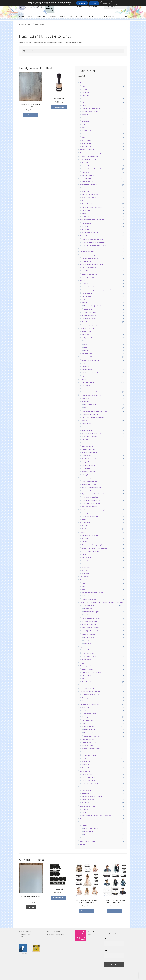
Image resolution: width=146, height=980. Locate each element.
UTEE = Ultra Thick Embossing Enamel (94, 417)
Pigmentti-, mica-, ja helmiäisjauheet (91, 647)
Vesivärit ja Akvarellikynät (88, 841)
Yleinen (82, 844)
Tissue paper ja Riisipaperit (91, 628)
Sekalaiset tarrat (87, 803)
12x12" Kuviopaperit (88, 605)
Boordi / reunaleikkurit (91, 828)
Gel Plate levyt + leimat (87, 252)
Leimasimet (84, 421)
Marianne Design (87, 746)
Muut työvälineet (87, 838)
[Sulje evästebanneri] (115, 3)
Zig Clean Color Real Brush (90, 376)
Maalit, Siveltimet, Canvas (88, 478)
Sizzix (84, 758)
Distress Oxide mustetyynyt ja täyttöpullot (95, 548)
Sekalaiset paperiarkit (91, 615)
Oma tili (31, 16)
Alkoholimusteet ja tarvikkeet (91, 535)
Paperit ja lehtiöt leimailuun (91, 414)
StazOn (85, 564)
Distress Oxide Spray (89, 777)
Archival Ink (86, 538)
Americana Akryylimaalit (90, 484)
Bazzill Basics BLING (90, 637)
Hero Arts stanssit (88, 720)
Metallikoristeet (87, 293)
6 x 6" (84, 586)
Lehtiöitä (85, 363)
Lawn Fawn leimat (88, 446)
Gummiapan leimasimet (90, 437)
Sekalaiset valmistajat (89, 755)
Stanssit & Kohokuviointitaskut (89, 704)
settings (68, 4)
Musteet (83, 532)
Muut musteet (86, 558)
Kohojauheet (86, 401)
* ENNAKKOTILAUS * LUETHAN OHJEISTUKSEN (94, 153)
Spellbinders (86, 761)
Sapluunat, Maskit (86, 666)
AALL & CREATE (87, 424)
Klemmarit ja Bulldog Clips (90, 194)
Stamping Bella (87, 468)
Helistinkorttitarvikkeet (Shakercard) (91, 255)
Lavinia (84, 443)
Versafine (85, 570)
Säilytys (82, 663)
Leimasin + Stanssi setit (89, 742)
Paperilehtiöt (84, 580)
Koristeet (83, 280)
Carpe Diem (86, 191)
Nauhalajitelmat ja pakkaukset (94, 306)
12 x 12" (85, 583)
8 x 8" (84, 589)
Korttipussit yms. (87, 809)
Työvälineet (84, 822)
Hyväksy (82, 3)
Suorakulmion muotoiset (92, 736)
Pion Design (88, 609)
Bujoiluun (85, 188)
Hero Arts (85, 440)
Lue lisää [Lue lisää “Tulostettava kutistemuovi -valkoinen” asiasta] (31, 907)
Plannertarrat (86, 210)
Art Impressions (87, 427)
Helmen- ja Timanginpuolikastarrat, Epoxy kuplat (97, 290)
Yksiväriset (88, 644)
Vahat (84, 519)
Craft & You (86, 707)
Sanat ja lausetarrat (88, 800)
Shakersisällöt (87, 261)
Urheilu (84, 134)
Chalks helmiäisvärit (88, 650)
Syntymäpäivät (87, 131)
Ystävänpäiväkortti (88, 175)
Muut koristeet (87, 296)
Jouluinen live (86, 166)
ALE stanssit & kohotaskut (90, 233)
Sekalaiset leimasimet (89, 459)
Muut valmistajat (87, 201)
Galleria (63, 16)
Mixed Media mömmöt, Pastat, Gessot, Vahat (94, 510)
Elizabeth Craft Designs (89, 714)
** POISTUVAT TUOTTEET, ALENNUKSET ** (93, 220)
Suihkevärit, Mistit (86, 771)
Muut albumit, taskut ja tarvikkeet (92, 239)
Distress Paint (86, 491)
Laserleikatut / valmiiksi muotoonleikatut (95, 392)
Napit (84, 300)
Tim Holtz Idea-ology (88, 322)
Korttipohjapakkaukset (89, 338)
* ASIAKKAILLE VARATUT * (88, 150)
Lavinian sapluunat (88, 669)
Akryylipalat (86, 398)
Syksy (84, 127)
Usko (84, 137)
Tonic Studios (86, 768)
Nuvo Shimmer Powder (89, 277)
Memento (85, 554)
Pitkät (86, 350)
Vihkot (84, 214)
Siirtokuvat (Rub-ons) (86, 685)
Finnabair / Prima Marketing (91, 497)
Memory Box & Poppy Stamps (91, 749)
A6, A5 (86, 344)
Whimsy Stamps (87, 475)
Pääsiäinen (86, 118)
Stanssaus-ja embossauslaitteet (90, 691)
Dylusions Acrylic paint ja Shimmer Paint (94, 494)
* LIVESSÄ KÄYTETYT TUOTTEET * (90, 159)
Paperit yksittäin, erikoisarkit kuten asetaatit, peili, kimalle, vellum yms (101, 602)
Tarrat (82, 787)
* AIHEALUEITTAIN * (86, 83)
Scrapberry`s (88, 640)
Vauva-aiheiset (87, 143)
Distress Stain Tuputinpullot (91, 551)
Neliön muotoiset (90, 730)
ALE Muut (85, 226)
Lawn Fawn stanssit (88, 739)
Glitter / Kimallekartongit (90, 621)
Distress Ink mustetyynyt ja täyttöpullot (94, 545)
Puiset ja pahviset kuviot (90, 315)
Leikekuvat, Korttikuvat (87, 382)
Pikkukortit (85, 172)
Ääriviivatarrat (87, 793)
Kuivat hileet (86, 271)
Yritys (71, 16)
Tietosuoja (53, 16)
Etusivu (22, 16)
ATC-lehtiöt (86, 596)
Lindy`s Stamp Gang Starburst (91, 784)
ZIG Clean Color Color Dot (90, 373)
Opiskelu (85, 115)
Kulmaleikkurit (89, 832)
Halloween (86, 89)
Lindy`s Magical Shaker (89, 653)
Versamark (86, 574)
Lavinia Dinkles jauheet (89, 274)
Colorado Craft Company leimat (92, 433)
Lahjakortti (89, 16)
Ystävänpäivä (86, 147)
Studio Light (86, 765)
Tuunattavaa (84, 819)
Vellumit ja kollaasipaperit (90, 631)
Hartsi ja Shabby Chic (89, 287)
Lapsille (85, 105)
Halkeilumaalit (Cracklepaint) (91, 500)
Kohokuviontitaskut (88, 726)
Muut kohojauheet (90, 405)
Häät (84, 86)
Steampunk (86, 121)
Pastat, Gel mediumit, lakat (90, 516)
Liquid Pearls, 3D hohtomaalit (91, 503)
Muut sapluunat (87, 675)
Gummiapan (86, 717)
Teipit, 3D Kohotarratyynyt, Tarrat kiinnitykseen (97, 816)
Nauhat (85, 303)
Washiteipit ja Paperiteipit (90, 325)
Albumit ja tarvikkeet (86, 236)
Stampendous (87, 462)
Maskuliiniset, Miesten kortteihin (92, 108)
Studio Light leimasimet (89, 472)
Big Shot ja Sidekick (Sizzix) (90, 695)
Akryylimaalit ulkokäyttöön (90, 481)
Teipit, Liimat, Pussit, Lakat (88, 806)
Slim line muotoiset (90, 733)
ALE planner (86, 229)
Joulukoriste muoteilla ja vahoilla (92, 169)
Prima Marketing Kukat (89, 312)
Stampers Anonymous (89, 465)
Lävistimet (85, 825)
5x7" (86, 341)
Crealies (85, 710)
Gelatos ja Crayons (88, 513)
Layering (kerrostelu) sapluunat (92, 672)
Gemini (84, 701)
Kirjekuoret (86, 335)
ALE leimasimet (87, 223)
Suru (84, 124)
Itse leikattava (87, 386)
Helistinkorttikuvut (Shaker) (91, 258)
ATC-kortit (85, 162)
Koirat (84, 102)
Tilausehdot (41, 16)
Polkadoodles (86, 456)
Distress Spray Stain (88, 781)
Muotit (84, 529)
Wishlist (79, 16)
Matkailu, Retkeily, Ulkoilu (90, 112)
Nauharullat (88, 309)
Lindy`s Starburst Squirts (90, 656)
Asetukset (107, 3)
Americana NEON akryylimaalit (92, 487)
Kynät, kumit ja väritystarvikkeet (90, 357)
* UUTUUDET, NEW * (86, 178)
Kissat (84, 99)
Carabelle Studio (87, 430)
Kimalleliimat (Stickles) (89, 268)
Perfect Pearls (87, 659)
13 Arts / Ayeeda (87, 774)
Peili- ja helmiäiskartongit (90, 624)
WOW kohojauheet (90, 408)
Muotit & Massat (85, 522)
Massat (85, 526)
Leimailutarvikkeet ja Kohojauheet (91, 395)
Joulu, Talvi (85, 96)
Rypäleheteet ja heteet (89, 319)
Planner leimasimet (88, 204)
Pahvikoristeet (85, 577)
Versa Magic (86, 567)
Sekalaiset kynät (87, 370)
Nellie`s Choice (87, 752)
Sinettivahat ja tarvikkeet (88, 688)
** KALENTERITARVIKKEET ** (89, 185)
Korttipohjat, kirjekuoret (87, 328)
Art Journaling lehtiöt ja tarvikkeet (92, 593)
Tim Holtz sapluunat (88, 682)
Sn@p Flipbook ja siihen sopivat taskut (94, 245)
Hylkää (94, 3)
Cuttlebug (85, 698)
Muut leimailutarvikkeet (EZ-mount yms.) (94, 411)
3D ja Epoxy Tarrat (88, 790)
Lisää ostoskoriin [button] (31, 115)
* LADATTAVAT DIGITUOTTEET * (89, 156)
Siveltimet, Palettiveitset (90, 507)
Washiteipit (86, 217)
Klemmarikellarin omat (89, 389)
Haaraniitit (85, 284)
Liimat (84, 812)
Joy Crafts (85, 723)
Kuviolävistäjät (89, 835)
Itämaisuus (86, 92)
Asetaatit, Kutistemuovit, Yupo (91, 618)
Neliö (86, 347)
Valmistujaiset (87, 140)
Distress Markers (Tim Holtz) (91, 360)
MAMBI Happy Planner (89, 198)
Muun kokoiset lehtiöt (89, 599)
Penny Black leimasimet (89, 452)
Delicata (85, 542)
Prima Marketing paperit (92, 612)
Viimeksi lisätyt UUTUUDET (90, 182)
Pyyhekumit (86, 366)
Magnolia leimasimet (89, 449)
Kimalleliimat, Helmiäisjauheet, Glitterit (92, 264)
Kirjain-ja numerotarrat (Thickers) (92, 797)
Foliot (82, 249)
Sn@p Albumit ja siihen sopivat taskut (94, 242)
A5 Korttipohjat (87, 331)
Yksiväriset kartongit (88, 634)
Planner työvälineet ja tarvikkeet (92, 207)
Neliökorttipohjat (87, 354)
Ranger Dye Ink (87, 561)
